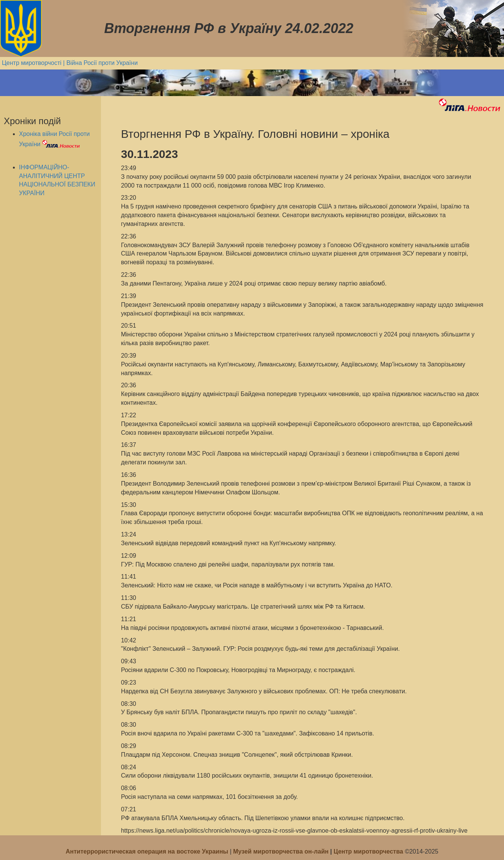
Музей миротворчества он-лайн (282, 851)
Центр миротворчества (368, 851)
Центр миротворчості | (34, 63)
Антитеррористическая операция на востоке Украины (148, 851)
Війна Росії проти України (102, 63)
